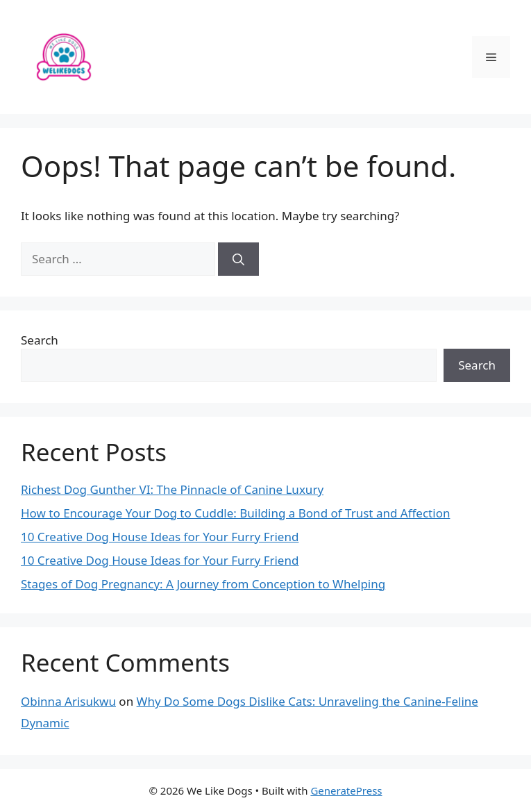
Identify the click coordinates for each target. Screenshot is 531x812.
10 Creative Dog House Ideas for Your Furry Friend (160, 537)
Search (40, 340)
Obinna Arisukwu (68, 701)
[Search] (238, 259)
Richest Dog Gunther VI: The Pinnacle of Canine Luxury (172, 489)
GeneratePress (346, 790)
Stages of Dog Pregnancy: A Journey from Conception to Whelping (203, 584)
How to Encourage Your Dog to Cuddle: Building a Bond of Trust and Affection (235, 513)
